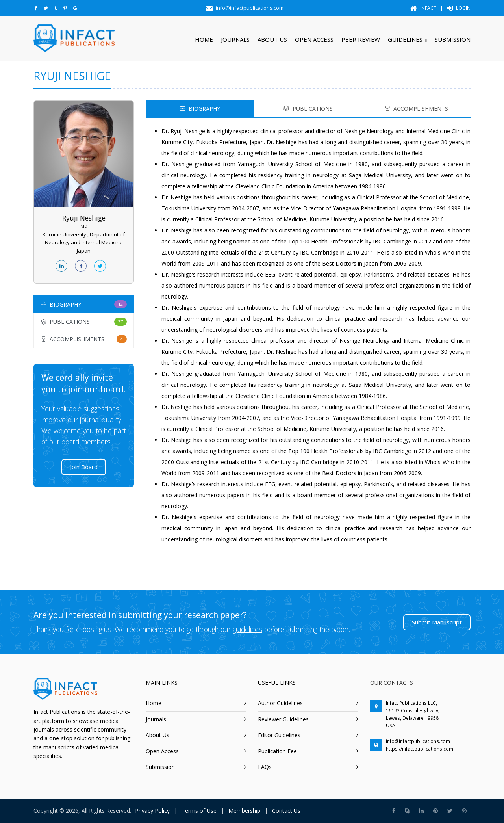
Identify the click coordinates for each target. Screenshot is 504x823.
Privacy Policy (152, 811)
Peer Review (361, 39)
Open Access (314, 39)
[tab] (84, 304)
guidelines (247, 629)
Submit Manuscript (437, 622)
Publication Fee (277, 751)
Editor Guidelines (279, 735)
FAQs (265, 767)
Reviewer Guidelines (283, 719)
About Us (272, 39)
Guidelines (405, 39)
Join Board (84, 467)
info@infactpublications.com (418, 741)
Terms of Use (199, 811)
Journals (235, 39)
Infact (423, 8)
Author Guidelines (280, 703)
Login (459, 8)
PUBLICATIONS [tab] (308, 109)
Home (204, 39)
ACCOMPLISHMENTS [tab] (417, 109)
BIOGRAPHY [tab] (200, 109)
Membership (244, 811)
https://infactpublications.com (420, 749)
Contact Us (286, 811)
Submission (453, 39)
